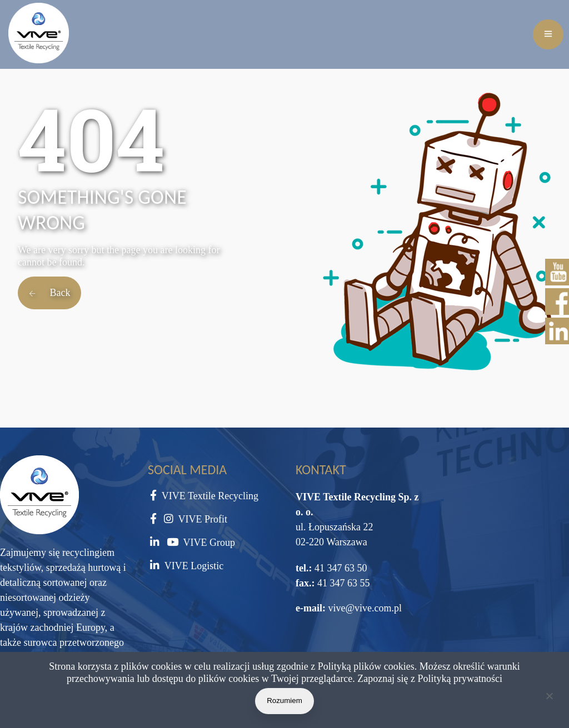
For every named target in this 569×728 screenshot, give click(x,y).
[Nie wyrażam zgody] (549, 698)
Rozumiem (284, 701)
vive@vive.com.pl (365, 608)
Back (49, 293)
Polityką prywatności (460, 679)
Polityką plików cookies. (368, 666)
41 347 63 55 (343, 583)
